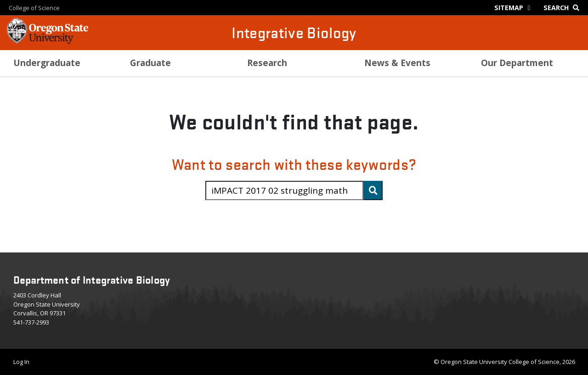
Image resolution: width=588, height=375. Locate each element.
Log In (21, 362)
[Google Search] (563, 8)
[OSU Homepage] (48, 41)
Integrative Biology (294, 32)
